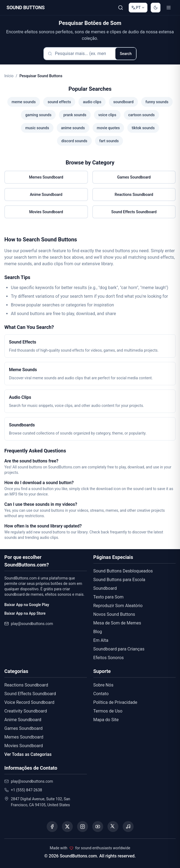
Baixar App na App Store (25, 613)
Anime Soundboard (46, 195)
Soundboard (105, 588)
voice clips (107, 115)
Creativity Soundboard (26, 711)
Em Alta (101, 640)
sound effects (59, 102)
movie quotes (108, 128)
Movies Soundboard (46, 212)
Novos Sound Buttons (114, 614)
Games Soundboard (134, 177)
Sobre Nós (103, 685)
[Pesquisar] (121, 8)
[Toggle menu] (169, 8)
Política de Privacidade (115, 702)
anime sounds (73, 128)
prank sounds (75, 115)
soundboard (123, 102)
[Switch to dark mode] (156, 8)
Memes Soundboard (46, 177)
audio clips (92, 102)
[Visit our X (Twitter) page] (67, 827)
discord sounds (74, 141)
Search (126, 54)
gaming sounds (38, 115)
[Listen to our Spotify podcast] (128, 827)
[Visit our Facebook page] (52, 827)
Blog (98, 632)
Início (9, 76)
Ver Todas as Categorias (28, 754)
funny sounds (157, 102)
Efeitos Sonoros (109, 658)
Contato (101, 694)
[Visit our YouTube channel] (98, 827)
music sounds (37, 128)
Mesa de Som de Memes (117, 623)
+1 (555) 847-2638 (26, 790)
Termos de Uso (108, 711)
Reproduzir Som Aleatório (118, 606)
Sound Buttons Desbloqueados (123, 571)
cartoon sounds (141, 115)
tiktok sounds (143, 128)
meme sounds (24, 102)
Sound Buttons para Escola (119, 580)
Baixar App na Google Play (27, 605)
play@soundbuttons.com (32, 624)
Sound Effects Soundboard (134, 212)
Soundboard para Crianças (119, 649)
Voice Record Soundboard (29, 702)
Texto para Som (109, 597)
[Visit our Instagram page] (83, 827)
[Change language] (138, 8)
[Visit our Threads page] (113, 827)
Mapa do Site (106, 720)
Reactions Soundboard (134, 195)
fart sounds (109, 141)
